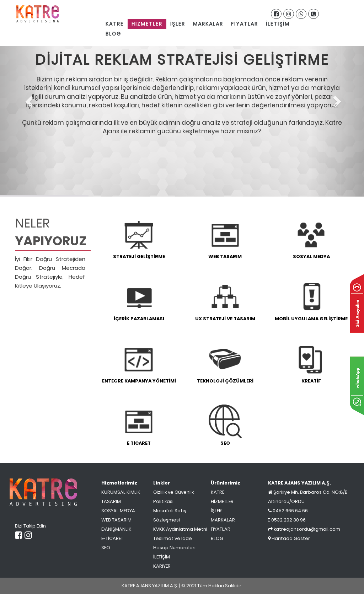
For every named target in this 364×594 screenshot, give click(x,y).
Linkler (162, 483)
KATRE (115, 24)
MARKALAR (208, 24)
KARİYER (162, 566)
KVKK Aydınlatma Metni (180, 529)
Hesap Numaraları (174, 548)
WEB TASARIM (116, 520)
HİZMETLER (147, 24)
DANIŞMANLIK (116, 529)
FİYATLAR (245, 24)
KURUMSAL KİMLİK (121, 492)
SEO (106, 548)
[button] (27, 98)
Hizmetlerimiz (119, 483)
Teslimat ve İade (173, 538)
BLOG (113, 34)
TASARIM (111, 501)
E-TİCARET (112, 538)
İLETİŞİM (278, 24)
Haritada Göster (289, 538)
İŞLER (178, 24)
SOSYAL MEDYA (118, 511)
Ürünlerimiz (226, 483)
